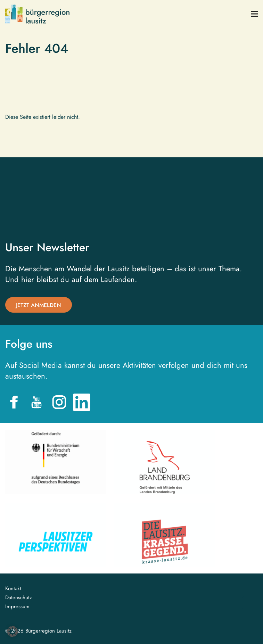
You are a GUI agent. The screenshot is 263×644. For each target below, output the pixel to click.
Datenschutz (19, 598)
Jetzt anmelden (39, 305)
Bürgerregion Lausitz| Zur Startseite (37, 14)
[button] (13, 631)
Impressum (17, 607)
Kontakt (13, 589)
